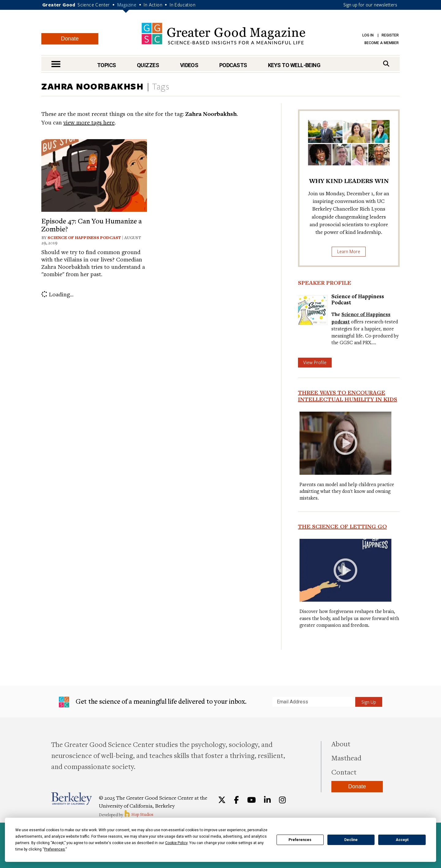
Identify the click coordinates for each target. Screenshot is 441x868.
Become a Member (382, 43)
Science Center (94, 5)
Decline (351, 840)
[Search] (386, 64)
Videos (189, 65)
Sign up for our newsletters (370, 5)
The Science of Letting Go (342, 526)
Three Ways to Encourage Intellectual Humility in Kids (348, 396)
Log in (368, 35)
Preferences (300, 840)
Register (390, 35)
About (341, 744)
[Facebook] (236, 800)
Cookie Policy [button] (176, 843)
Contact (344, 772)
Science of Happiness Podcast (84, 238)
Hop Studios (139, 814)
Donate (70, 39)
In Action (153, 5)
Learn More (349, 251)
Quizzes (148, 65)
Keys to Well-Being (294, 65)
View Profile (315, 362)
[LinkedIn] (267, 800)
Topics (107, 65)
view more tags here (89, 122)
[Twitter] (222, 800)
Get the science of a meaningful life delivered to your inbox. (153, 702)
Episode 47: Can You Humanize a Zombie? (92, 225)
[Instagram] (282, 800)
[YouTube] (251, 800)
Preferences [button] (55, 849)
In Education (183, 5)
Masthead (346, 758)
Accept (402, 840)
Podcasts (233, 65)
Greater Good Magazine (223, 34)
